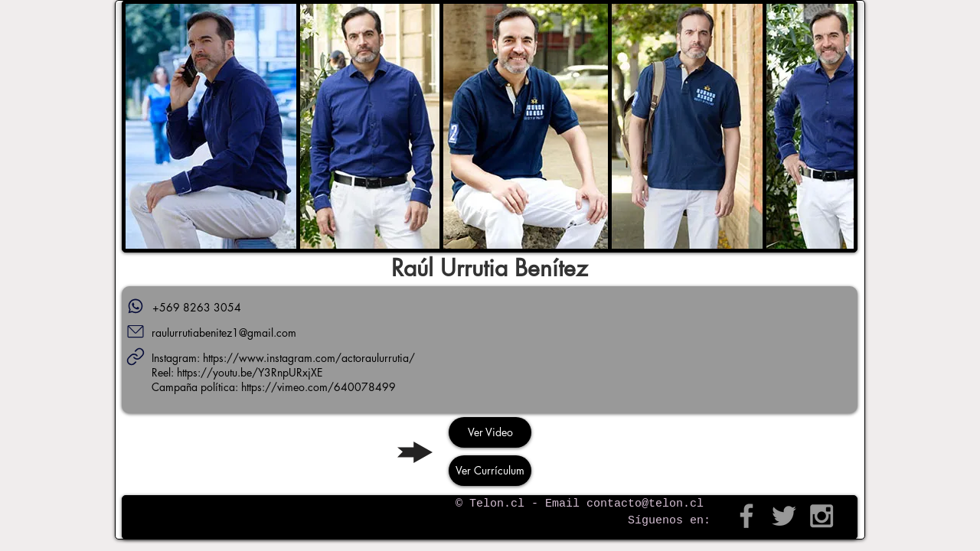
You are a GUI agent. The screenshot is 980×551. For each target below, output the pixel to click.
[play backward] (145, 126)
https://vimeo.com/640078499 (318, 387)
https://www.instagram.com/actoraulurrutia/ (309, 358)
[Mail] (136, 331)
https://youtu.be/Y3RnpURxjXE (250, 372)
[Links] (136, 357)
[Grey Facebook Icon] (746, 516)
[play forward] (835, 126)
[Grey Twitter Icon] (784, 516)
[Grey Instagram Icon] (822, 516)
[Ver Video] (490, 432)
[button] (211, 126)
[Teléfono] (136, 306)
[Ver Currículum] (490, 471)
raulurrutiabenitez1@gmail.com (224, 333)
